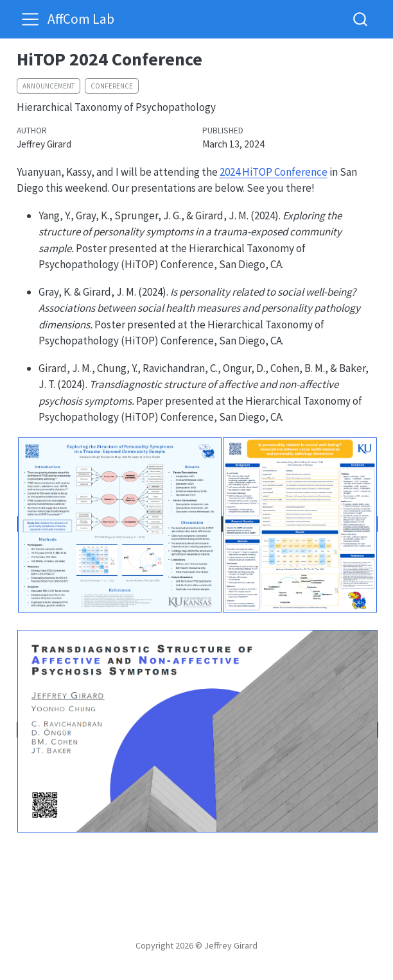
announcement (48, 86)
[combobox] (361, 19)
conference (112, 86)
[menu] (30, 19)
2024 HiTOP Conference (274, 172)
